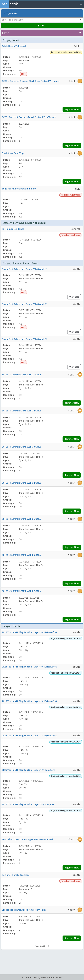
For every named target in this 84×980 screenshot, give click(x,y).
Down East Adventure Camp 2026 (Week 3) (24, 339)
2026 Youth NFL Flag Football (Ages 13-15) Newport (29, 736)
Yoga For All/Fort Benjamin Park (19, 189)
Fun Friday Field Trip (13, 153)
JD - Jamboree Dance (13, 229)
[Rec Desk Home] (17, 4)
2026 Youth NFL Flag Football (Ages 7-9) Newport (28, 804)
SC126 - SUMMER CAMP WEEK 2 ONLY (21, 411)
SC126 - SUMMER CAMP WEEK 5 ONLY (21, 519)
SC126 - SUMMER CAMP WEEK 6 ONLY (21, 555)
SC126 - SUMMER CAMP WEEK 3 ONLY (21, 447)
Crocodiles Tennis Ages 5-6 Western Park (24, 910)
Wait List (74, 297)
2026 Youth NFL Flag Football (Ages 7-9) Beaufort (28, 770)
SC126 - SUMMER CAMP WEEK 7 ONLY (21, 591)
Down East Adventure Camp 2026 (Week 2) (24, 304)
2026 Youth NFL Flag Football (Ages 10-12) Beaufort (29, 632)
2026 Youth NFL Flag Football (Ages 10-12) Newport (29, 667)
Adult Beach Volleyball (14, 46)
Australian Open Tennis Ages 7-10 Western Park (28, 839)
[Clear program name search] (81, 20)
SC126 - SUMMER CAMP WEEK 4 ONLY (21, 483)
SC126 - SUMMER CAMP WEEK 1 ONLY (21, 374)
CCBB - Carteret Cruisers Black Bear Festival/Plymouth (31, 81)
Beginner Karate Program (16, 875)
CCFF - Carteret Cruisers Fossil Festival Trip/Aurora (29, 117)
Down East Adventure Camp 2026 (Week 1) (24, 269)
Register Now (72, 109)
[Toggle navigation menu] (81, 4)
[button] (80, 81)
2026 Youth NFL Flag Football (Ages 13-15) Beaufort (29, 701)
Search (42, 25)
